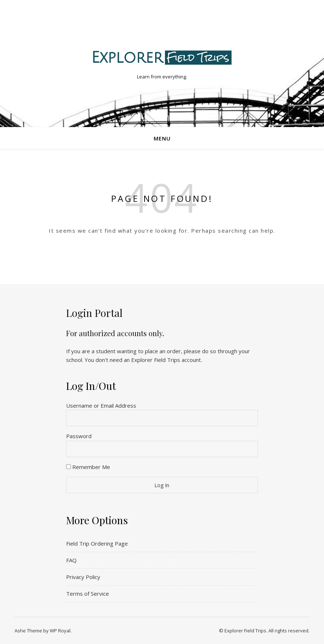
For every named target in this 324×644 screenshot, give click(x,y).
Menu (162, 138)
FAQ (71, 560)
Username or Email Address (101, 405)
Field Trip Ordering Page (97, 543)
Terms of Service (88, 594)
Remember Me (88, 467)
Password (79, 436)
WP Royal (60, 631)
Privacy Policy (83, 577)
